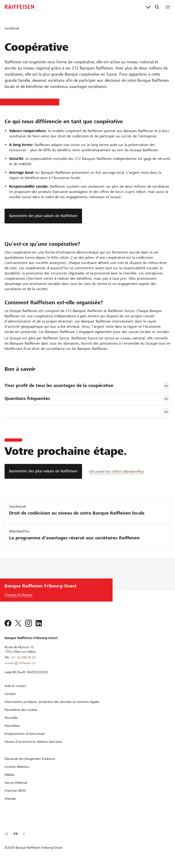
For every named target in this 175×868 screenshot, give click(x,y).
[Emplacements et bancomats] (25, 734)
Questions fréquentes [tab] (27, 398)
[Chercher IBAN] (15, 791)
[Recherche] (157, 7)
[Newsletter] (12, 726)
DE (6, 834)
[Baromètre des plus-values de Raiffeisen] (43, 471)
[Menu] (168, 7)
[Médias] (10, 775)
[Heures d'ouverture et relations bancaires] (33, 742)
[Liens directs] (148, 7)
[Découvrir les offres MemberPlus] (116, 471)
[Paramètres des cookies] (21, 710)
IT (24, 834)
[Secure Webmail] (16, 783)
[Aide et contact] (15, 686)
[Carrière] (10, 694)
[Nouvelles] (11, 718)
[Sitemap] (10, 799)
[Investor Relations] (17, 767)
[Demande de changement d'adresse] (30, 759)
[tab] (83, 412)
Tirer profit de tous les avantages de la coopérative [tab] (59, 385)
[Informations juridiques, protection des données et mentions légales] (52, 702)
